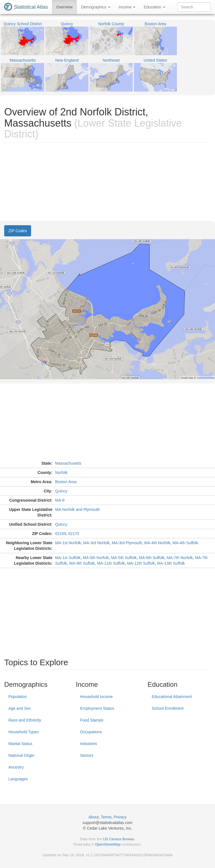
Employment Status (97, 708)
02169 (61, 534)
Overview (64, 7)
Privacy (120, 817)
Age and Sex (20, 708)
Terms (106, 817)
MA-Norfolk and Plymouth (78, 509)
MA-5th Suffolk (124, 558)
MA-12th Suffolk (141, 563)
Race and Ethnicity (25, 720)
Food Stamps (92, 720)
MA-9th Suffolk (82, 563)
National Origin (21, 755)
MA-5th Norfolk (96, 558)
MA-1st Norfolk (68, 543)
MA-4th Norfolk (157, 543)
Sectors (87, 755)
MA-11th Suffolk (111, 563)
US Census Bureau (119, 839)
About (94, 817)
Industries (89, 744)
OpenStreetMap (108, 844)
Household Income (96, 697)
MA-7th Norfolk (180, 558)
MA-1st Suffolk (68, 558)
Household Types (24, 732)
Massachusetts (68, 463)
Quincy (61, 491)
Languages (18, 779)
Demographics (95, 7)
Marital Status (20, 744)
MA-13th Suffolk (171, 563)
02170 (74, 534)
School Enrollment (168, 708)
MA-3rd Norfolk (96, 543)
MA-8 (60, 500)
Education (154, 7)
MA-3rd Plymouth (127, 543)
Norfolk (61, 473)
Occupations (91, 732)
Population (18, 697)
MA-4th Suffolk (185, 543)
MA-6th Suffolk (152, 558)
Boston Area (66, 482)
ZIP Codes (18, 231)
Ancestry (16, 767)
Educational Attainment (172, 697)
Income (127, 7)
